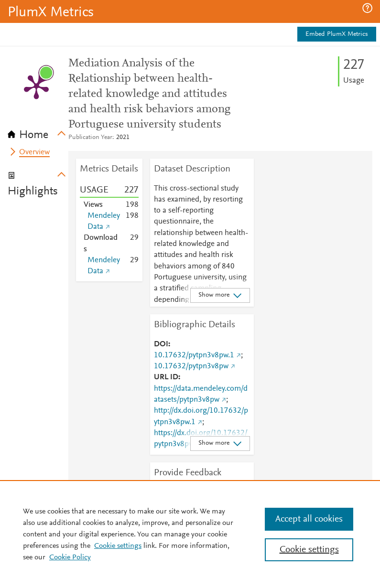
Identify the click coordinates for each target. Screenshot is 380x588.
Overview (34, 152)
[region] (190, 534)
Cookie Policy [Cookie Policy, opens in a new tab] (70, 557)
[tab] (38, 132)
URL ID (166, 377)
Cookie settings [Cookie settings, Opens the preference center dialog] (309, 550)
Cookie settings (118, 546)
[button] (367, 8)
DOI (161, 344)
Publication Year (90, 138)
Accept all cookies (309, 519)
